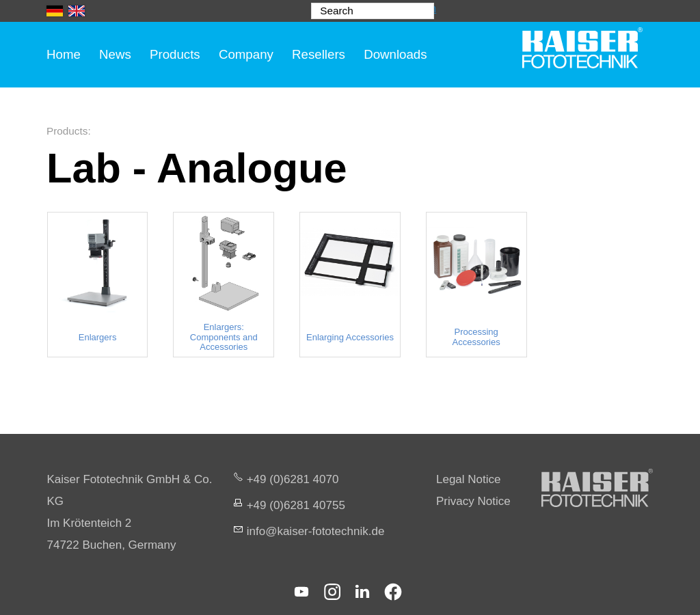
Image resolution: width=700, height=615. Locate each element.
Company (246, 54)
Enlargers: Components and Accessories (224, 337)
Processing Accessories (476, 337)
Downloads (395, 54)
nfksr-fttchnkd (316, 531)
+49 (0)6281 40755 (296, 505)
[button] (301, 592)
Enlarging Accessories (350, 338)
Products (175, 54)
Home (64, 54)
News (115, 54)
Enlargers (98, 338)
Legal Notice (469, 479)
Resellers (319, 54)
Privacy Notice (473, 501)
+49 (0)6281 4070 (293, 479)
